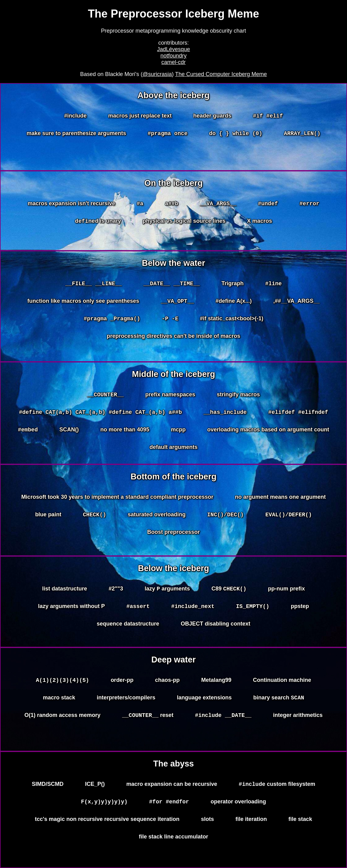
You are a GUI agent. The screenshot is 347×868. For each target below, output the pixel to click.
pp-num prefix (286, 589)
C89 (229, 590)
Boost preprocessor (173, 533)
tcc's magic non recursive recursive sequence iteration (107, 821)
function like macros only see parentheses (83, 302)
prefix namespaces (170, 394)
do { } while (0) (236, 135)
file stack (300, 821)
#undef (268, 204)
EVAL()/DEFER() (289, 515)
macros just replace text (140, 116)
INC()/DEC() (226, 515)
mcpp (178, 431)
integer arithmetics (298, 717)
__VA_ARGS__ (218, 204)
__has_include (225, 414)
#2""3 (116, 589)
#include (75, 116)
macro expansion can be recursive (172, 784)
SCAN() (69, 431)
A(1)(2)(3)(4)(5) (63, 681)
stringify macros (238, 394)
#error (310, 204)
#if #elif (268, 116)
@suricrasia (157, 74)
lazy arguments (167, 590)
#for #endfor (169, 803)
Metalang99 (216, 680)
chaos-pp (167, 680)
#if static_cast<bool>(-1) (232, 320)
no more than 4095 (125, 431)
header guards (212, 116)
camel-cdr (173, 62)
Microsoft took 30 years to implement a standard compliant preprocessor (117, 497)
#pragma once (167, 135)
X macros (259, 222)
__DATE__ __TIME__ (171, 284)
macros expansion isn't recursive (71, 203)
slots (208, 821)
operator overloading (238, 802)
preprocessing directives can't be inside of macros (173, 339)
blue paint (48, 514)
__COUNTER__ (105, 395)
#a (140, 204)
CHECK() (95, 515)
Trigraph (232, 283)
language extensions (204, 698)
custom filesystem (277, 785)
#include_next (193, 608)
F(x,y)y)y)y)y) (104, 803)
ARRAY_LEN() (302, 135)
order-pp (122, 680)
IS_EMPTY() (253, 608)
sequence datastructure (128, 626)
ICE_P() (95, 784)
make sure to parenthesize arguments (76, 134)
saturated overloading (157, 514)
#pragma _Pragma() (112, 321)
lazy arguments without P (71, 607)
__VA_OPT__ (177, 302)
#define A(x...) (234, 302)
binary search (278, 699)
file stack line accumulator (173, 838)
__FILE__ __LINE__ (94, 284)
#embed (28, 432)
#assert (138, 608)
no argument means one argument (280, 497)
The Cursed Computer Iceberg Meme (221, 74)
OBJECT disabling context (216, 626)
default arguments (173, 450)
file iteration (251, 821)
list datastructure (65, 589)
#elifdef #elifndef (298, 414)
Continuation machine (282, 680)
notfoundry (173, 56)
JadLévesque (173, 49)
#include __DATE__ (223, 718)
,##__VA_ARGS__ (296, 302)
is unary (98, 223)
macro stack (59, 698)
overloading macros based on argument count (268, 431)
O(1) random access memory (62, 717)
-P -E (170, 321)
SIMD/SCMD (48, 784)
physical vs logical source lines (184, 222)
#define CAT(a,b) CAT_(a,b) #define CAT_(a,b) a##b (100, 414)
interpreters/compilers (126, 698)
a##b (172, 204)
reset (148, 718)
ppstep (300, 607)
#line (273, 284)
